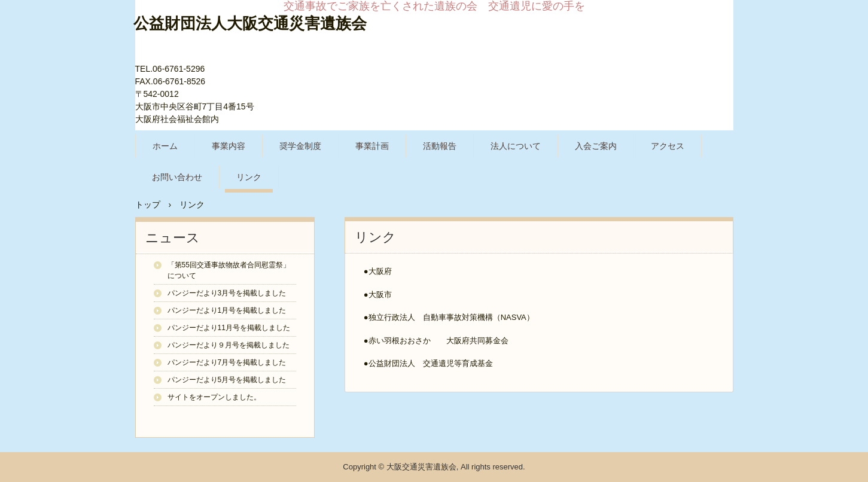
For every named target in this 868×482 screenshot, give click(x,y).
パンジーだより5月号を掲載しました (227, 380)
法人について (516, 146)
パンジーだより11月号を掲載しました (229, 328)
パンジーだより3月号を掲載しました (227, 293)
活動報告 (440, 146)
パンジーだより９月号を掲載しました (229, 345)
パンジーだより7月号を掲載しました (227, 362)
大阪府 (380, 271)
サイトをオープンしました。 (214, 397)
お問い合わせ (177, 177)
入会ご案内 (596, 146)
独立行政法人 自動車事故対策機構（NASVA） (451, 317)
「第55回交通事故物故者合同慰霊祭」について (229, 270)
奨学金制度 (300, 146)
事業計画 (372, 146)
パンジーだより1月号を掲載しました (227, 310)
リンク (249, 177)
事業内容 (229, 146)
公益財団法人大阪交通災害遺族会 (250, 24)
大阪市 (380, 295)
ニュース (173, 238)
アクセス (668, 146)
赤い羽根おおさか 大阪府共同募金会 (438, 341)
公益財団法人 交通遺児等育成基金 (431, 363)
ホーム (165, 146)
